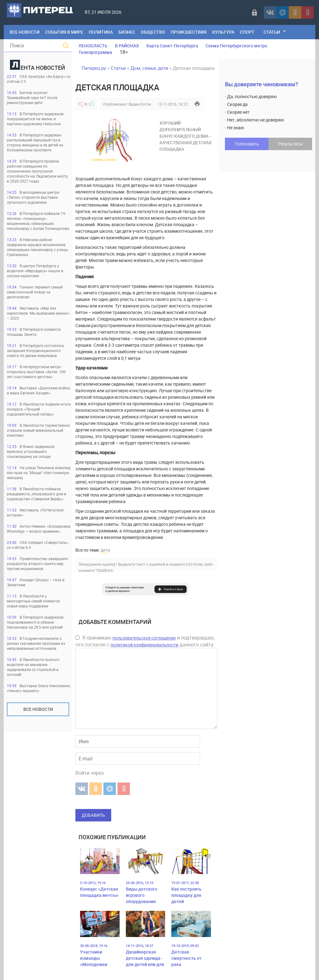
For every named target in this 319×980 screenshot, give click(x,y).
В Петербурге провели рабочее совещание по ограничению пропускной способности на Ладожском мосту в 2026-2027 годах (37, 171)
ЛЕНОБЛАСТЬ (93, 46)
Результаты (290, 144)
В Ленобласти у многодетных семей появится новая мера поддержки (33, 601)
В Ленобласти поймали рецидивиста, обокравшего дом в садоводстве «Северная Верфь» (37, 494)
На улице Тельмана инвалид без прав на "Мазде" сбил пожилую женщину (39, 473)
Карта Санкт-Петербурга (172, 46)
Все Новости (25, 32)
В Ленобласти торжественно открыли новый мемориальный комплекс (38, 430)
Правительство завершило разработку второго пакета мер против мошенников (38, 564)
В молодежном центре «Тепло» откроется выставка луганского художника (33, 197)
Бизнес (127, 32)
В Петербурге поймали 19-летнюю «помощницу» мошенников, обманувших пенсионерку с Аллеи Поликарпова (38, 221)
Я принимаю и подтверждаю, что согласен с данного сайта (145, 641)
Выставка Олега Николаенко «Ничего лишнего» (39, 688)
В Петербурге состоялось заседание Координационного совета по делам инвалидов (36, 350)
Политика (101, 32)
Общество (153, 32)
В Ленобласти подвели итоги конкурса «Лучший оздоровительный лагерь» (39, 409)
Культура (223, 32)
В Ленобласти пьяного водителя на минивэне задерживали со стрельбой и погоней (33, 667)
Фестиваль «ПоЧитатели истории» (35, 512)
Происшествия (189, 32)
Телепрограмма (95, 52)
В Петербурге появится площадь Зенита (34, 332)
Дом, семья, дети (149, 68)
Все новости (38, 709)
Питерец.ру (94, 68)
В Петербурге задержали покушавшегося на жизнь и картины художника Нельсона (35, 119)
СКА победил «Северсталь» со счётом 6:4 (38, 545)
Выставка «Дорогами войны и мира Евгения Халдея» (38, 390)
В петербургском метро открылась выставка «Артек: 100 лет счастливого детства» (36, 372)
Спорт (247, 32)
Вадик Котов (140, 104)
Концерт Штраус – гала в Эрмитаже (36, 582)
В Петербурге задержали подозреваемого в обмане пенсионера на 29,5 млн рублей (35, 622)
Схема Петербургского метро (236, 46)
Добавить (93, 815)
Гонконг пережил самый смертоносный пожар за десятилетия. (35, 292)
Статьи (272, 32)
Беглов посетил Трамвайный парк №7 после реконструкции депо (32, 98)
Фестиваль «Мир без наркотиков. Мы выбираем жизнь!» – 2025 (38, 313)
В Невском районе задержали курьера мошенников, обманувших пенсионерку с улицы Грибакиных (37, 247)
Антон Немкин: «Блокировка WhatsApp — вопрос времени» (39, 529)
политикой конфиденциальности (144, 645)
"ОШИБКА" (105, 570)
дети (105, 550)
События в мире (64, 32)
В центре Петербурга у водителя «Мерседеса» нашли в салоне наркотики (35, 271)
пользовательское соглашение (144, 638)
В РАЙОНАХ (127, 46)
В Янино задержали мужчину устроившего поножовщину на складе (31, 451)
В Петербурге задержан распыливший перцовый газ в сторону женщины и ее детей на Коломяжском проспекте (35, 142)
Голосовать (247, 144)
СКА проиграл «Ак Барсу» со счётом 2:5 (39, 79)
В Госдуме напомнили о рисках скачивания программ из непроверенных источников (36, 643)
